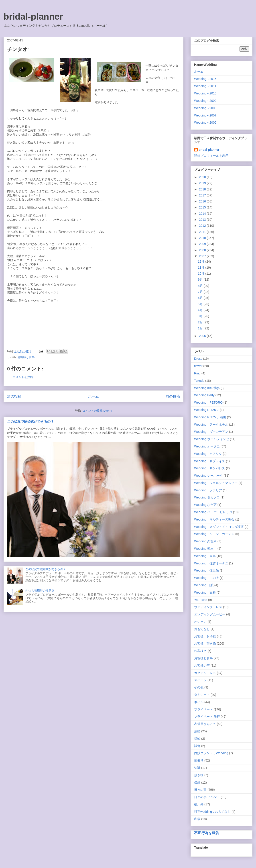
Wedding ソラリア (208, 490)
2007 (203, 256)
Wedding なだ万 (205, 505)
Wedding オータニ (207, 446)
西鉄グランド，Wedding (211, 753)
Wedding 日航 (204, 585)
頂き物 (199, 775)
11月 (202, 268)
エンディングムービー (210, 614)
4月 (201, 310)
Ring (197, 373)
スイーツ (200, 680)
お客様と (200, 651)
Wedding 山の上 (206, 578)
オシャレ (200, 622)
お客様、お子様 (205, 636)
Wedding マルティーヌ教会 (214, 519)
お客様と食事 (26, 357)
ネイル (199, 702)
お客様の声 (202, 666)
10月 (202, 274)
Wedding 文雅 (205, 592)
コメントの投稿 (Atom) (97, 411)
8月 (201, 286)
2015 (203, 207)
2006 (203, 336)
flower (198, 366)
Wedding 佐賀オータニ (211, 563)
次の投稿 (14, 396)
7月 (201, 292)
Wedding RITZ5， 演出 (210, 417)
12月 (202, 261)
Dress (198, 359)
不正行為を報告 (207, 833)
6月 (201, 298)
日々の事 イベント (207, 797)
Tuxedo (199, 381)
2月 (201, 322)
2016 (203, 201)
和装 (197, 819)
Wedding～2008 (205, 108)
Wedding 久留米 (205, 541)
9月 (201, 280)
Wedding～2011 (205, 86)
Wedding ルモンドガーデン (214, 534)
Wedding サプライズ (210, 461)
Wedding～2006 (205, 123)
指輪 (197, 739)
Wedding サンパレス (210, 468)
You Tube (201, 600)
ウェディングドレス (208, 607)
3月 (201, 316)
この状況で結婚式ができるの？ (30, 422)
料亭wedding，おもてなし (212, 812)
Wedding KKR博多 (207, 388)
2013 (203, 220)
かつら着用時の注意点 (40, 591)
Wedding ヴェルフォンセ (212, 439)
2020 (203, 177)
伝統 (197, 782)
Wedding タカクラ (207, 497)
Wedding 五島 (205, 556)
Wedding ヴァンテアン (211, 432)
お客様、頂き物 (205, 643)
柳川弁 (199, 804)
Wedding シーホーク (208, 476)
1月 (201, 328)
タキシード (202, 695)
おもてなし (202, 629)
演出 (197, 731)
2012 (203, 226)
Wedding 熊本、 (205, 549)
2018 (203, 189)
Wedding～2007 (205, 115)
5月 (201, 304)
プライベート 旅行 (207, 717)
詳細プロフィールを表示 (211, 156)
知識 (197, 768)
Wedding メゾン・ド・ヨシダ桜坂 (219, 527)
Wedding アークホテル (211, 425)
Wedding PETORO (208, 402)
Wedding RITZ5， (207, 410)
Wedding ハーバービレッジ (213, 512)
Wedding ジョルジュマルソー (216, 483)
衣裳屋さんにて (205, 724)
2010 (203, 238)
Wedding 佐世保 (206, 570)
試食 (197, 746)
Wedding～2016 (205, 79)
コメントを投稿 (23, 377)
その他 (199, 687)
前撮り (199, 760)
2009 (203, 244)
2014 (203, 214)
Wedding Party (204, 395)
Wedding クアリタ (208, 454)
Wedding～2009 (205, 101)
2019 (203, 183)
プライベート (203, 709)
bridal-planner (33, 16)
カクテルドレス (205, 673)
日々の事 (200, 790)
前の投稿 (173, 396)
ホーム (93, 396)
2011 (203, 232)
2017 (203, 195)
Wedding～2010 (205, 93)
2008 (203, 250)
